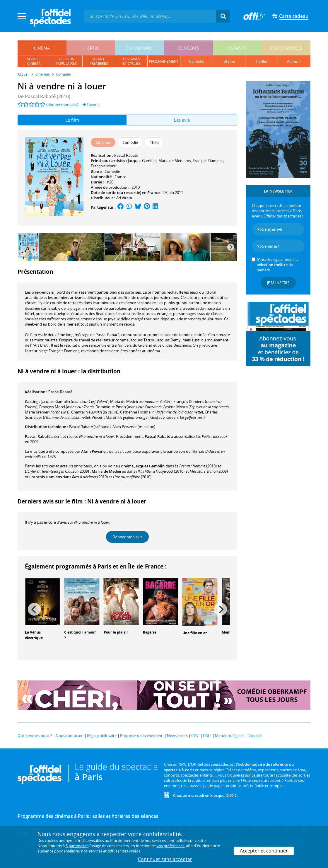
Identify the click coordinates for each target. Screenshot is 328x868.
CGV (195, 736)
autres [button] (293, 61)
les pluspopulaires (66, 61)
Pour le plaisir (116, 632)
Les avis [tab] (182, 120)
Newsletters (177, 736)
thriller (262, 61)
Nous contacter (69, 736)
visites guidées (286, 48)
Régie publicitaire (102, 736)
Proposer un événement (141, 736)
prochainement (164, 61)
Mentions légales (230, 736)
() (75, 401)
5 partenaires (77, 846)
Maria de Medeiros (175, 161)
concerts (188, 48)
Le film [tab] (72, 120)
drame (229, 61)
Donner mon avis (127, 537)
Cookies (256, 736)
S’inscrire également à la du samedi (278, 265)
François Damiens (208, 161)
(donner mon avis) (62, 105)
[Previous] (34, 609)
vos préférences (170, 846)
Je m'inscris (278, 283)
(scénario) (90, 427)
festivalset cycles (131, 61)
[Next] (231, 247)
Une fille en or (195, 633)
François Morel (104, 166)
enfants (237, 48)
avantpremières (99, 61)
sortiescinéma (34, 61)
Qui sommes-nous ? (35, 736)
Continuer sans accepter (165, 859)
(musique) (134, 427)
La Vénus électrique (34, 635)
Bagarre (150, 632)
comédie (197, 61)
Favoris (91, 105)
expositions (140, 48)
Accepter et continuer (264, 851)
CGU (207, 736)
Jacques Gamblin (142, 161)
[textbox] (150, 16)
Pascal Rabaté (126, 155)
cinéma (42, 48)
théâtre (91, 48)
